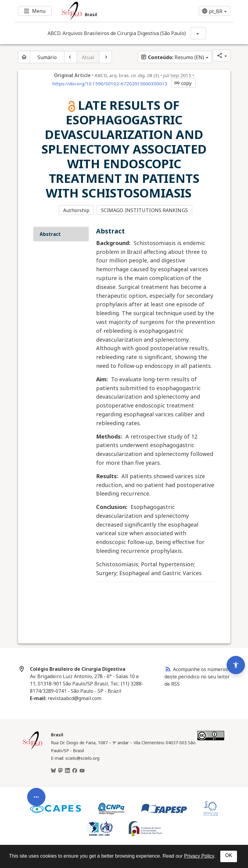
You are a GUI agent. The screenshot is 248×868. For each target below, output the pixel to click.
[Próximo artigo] (106, 57)
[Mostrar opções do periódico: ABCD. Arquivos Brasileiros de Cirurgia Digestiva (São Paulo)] (198, 33)
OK (229, 855)
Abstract (50, 234)
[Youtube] (82, 771)
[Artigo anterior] (70, 57)
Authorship (76, 210)
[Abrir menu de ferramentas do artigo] (36, 802)
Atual (88, 57)
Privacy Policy (199, 856)
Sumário (47, 57)
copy (183, 83)
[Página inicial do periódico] (24, 57)
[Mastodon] (60, 771)
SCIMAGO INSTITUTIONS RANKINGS (144, 210)
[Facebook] (75, 771)
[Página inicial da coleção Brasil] (33, 749)
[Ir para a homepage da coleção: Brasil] (106, 11)
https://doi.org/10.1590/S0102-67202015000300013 (110, 84)
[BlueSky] (53, 771)
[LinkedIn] (67, 771)
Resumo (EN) (172, 57)
